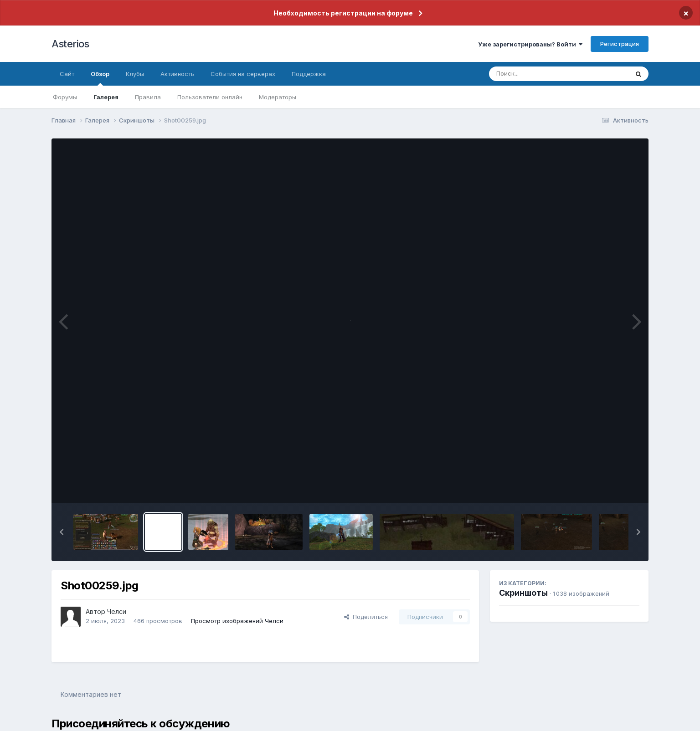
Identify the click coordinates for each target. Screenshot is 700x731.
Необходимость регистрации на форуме (343, 13)
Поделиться (366, 617)
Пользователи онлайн (210, 97)
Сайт (67, 74)
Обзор (100, 78)
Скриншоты (523, 593)
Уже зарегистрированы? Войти (530, 44)
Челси (117, 611)
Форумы (65, 97)
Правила (148, 97)
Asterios (70, 44)
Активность (177, 74)
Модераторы (278, 97)
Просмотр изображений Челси (237, 621)
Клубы (135, 74)
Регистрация (620, 44)
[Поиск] (541, 74)
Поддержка (309, 74)
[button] (62, 532)
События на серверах (243, 74)
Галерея (106, 97)
